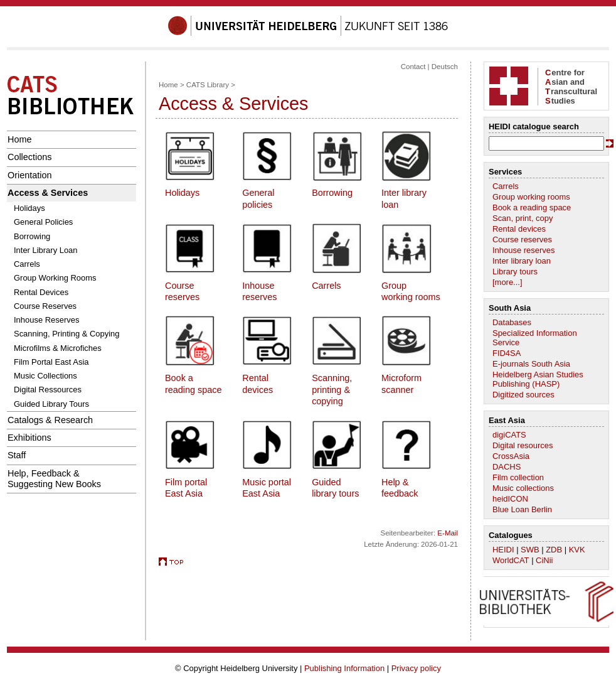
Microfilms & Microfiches (58, 348)
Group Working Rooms (55, 278)
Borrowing (32, 236)
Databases (512, 322)
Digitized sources (523, 395)
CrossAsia (511, 456)
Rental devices (519, 229)
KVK (577, 550)
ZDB (554, 550)
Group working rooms (531, 197)
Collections (29, 157)
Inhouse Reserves (46, 320)
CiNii (544, 560)
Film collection (518, 477)
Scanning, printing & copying (332, 390)
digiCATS (509, 435)
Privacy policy (416, 668)
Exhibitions (29, 438)
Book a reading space (532, 207)
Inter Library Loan (46, 250)
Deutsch (445, 67)
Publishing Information (344, 668)
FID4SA (507, 353)
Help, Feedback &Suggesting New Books (54, 479)
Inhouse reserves (523, 250)
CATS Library (208, 85)
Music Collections (45, 376)
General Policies (43, 222)
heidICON (510, 499)
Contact (413, 67)
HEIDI (503, 550)
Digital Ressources (48, 390)
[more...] (507, 282)
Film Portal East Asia (51, 362)
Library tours (515, 272)
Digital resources (523, 445)
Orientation (29, 175)
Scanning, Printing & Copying (67, 334)
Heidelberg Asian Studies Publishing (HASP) (538, 379)
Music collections (523, 488)
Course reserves (522, 239)
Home (19, 139)
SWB (530, 550)
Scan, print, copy (523, 218)
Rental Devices (41, 292)
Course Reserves (45, 306)
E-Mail (448, 533)
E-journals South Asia (531, 364)
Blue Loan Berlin (522, 509)
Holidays (29, 208)
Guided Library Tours (51, 404)
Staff (17, 455)
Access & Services (48, 193)
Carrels (27, 264)
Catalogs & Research (50, 420)
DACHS (507, 467)
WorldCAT (511, 560)
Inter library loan (522, 261)
